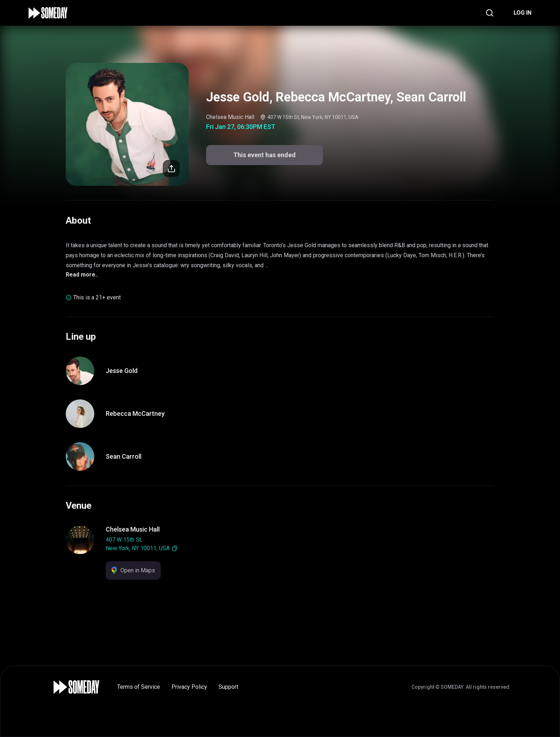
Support (228, 687)
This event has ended (264, 155)
